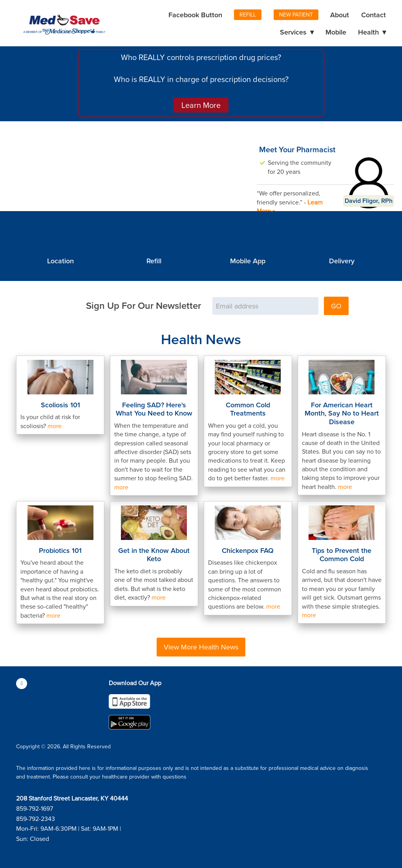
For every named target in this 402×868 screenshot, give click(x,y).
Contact (374, 15)
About (340, 15)
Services (297, 32)
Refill (248, 15)
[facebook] (22, 684)
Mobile (336, 32)
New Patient (296, 15)
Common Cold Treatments (248, 409)
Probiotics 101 (60, 550)
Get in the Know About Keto (154, 555)
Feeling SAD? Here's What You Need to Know (154, 409)
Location (60, 261)
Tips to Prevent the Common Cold (342, 555)
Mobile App (248, 261)
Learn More (201, 105)
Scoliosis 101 (60, 405)
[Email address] (265, 306)
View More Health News (201, 647)
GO (336, 306)
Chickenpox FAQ (248, 550)
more (55, 426)
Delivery (342, 261)
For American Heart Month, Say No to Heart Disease (342, 413)
